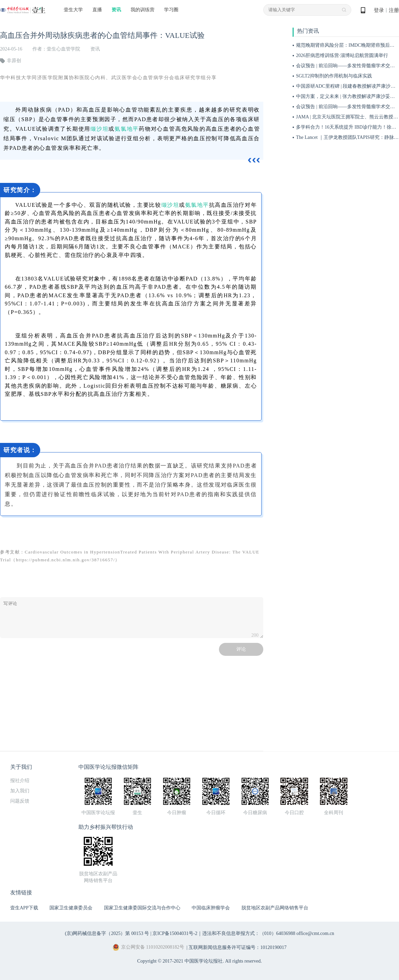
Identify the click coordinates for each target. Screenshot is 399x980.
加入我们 (20, 791)
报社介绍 (20, 781)
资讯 (116, 10)
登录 (379, 10)
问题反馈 (20, 801)
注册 (394, 10)
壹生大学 (73, 10)
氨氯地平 (127, 129)
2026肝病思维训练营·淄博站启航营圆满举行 (342, 55)
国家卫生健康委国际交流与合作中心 (142, 908)
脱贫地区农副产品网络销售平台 (275, 908)
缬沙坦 (99, 129)
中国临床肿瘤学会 (211, 908)
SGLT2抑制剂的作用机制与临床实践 (334, 76)
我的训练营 (143, 10)
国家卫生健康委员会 (71, 908)
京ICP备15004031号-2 (175, 933)
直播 (97, 10)
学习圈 (171, 10)
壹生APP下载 (24, 908)
